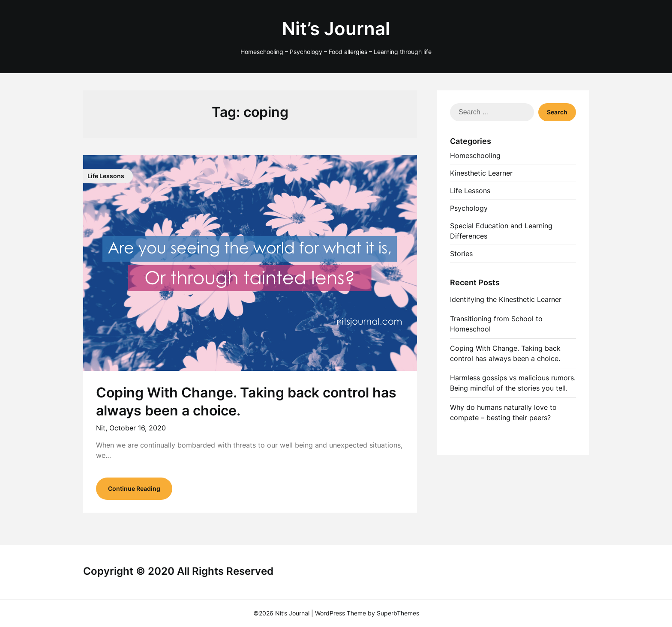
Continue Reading (134, 488)
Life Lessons (470, 191)
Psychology (469, 208)
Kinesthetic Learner (481, 173)
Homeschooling (475, 155)
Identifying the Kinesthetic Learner (506, 299)
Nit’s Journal (336, 28)
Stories (461, 254)
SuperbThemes (398, 613)
